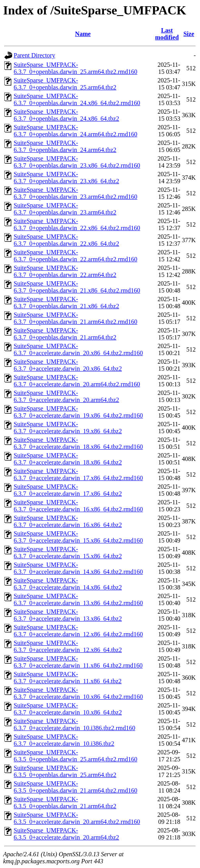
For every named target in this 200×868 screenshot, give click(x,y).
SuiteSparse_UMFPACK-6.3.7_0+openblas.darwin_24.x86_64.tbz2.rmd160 (77, 99)
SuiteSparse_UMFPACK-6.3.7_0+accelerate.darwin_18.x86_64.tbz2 (68, 459)
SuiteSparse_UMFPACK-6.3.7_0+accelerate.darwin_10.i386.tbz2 (64, 740)
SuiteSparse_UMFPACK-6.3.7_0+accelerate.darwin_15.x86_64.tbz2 (68, 553)
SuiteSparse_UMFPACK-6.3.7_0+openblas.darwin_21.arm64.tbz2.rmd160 (76, 318)
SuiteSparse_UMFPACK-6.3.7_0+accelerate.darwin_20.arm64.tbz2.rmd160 (77, 381)
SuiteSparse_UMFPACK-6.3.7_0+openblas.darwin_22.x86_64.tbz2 (66, 240)
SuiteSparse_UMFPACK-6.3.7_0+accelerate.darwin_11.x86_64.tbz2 (68, 678)
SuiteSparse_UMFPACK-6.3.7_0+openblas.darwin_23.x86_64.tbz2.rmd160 (77, 162)
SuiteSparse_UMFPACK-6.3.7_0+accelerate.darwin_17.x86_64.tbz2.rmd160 (78, 474)
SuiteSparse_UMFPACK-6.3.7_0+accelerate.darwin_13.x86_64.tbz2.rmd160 (78, 599)
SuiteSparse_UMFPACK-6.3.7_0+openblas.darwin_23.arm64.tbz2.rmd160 (76, 193)
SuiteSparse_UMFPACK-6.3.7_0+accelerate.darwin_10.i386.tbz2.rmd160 (74, 724)
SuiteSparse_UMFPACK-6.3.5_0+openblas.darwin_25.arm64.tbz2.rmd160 (76, 756)
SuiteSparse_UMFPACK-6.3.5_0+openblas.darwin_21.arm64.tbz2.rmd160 (76, 787)
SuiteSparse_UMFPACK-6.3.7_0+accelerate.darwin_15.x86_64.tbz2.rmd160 (78, 537)
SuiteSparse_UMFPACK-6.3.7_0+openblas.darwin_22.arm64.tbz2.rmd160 (76, 256)
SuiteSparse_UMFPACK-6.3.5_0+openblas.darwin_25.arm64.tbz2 (65, 771)
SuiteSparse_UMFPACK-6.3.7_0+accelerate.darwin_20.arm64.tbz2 (66, 396)
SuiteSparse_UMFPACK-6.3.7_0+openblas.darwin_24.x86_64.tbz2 (66, 115)
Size (189, 34)
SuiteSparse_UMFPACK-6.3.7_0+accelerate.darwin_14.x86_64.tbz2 (68, 584)
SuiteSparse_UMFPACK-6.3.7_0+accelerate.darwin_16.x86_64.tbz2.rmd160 (78, 506)
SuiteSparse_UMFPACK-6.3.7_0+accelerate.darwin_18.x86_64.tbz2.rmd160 (78, 443)
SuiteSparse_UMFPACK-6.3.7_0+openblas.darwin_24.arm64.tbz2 (65, 146)
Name (83, 34)
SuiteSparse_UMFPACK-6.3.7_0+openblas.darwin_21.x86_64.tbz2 (66, 303)
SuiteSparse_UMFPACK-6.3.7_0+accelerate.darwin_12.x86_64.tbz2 (68, 646)
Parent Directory (34, 55)
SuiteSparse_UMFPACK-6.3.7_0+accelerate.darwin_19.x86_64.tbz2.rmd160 (78, 412)
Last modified (167, 34)
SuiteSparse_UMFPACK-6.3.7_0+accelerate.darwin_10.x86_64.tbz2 (68, 709)
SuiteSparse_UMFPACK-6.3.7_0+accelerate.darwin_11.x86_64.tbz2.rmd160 (78, 662)
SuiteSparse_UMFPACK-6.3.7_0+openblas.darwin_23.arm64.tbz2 (65, 209)
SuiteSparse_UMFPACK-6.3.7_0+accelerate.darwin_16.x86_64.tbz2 (68, 521)
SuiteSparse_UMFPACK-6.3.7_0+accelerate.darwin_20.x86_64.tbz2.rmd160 (78, 349)
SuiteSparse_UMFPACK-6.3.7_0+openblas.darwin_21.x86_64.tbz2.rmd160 (77, 287)
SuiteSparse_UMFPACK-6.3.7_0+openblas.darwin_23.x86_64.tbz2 (66, 178)
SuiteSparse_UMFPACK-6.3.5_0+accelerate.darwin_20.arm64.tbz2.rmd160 (77, 818)
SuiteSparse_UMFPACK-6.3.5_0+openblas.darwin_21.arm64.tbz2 (65, 803)
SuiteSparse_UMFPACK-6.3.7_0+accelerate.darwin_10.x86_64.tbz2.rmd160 (78, 693)
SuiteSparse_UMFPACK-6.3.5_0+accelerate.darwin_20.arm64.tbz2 (66, 834)
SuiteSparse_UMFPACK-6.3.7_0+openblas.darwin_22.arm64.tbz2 (65, 271)
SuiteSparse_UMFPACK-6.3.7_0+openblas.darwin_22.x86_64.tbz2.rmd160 (77, 224)
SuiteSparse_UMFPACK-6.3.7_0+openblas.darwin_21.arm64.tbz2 (65, 334)
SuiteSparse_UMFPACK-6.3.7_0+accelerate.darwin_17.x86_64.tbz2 (68, 490)
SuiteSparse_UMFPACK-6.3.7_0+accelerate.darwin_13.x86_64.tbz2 (68, 615)
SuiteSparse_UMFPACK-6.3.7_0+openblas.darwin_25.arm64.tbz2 (65, 84)
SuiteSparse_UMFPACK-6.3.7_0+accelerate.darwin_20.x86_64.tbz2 (68, 365)
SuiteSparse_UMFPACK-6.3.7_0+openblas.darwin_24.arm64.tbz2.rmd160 (76, 131)
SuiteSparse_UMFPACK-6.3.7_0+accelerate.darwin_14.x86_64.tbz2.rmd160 (78, 568)
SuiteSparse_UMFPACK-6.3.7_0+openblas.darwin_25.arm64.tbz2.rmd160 (76, 68)
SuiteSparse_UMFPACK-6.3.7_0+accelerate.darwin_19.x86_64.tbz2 (68, 428)
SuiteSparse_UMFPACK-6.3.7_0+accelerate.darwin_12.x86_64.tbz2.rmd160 (78, 631)
